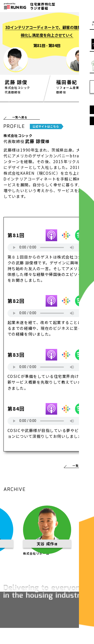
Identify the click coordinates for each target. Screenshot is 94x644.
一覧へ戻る (22, 118)
